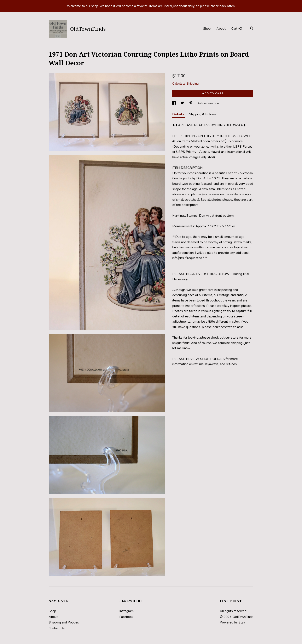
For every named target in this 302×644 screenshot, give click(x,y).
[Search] (252, 29)
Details (179, 114)
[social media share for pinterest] (191, 103)
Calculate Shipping (185, 84)
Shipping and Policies (64, 622)
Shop (207, 29)
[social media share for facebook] (174, 103)
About (221, 29)
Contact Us (57, 628)
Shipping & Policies (203, 114)
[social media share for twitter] (183, 103)
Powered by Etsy (232, 622)
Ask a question (208, 103)
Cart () (237, 29)
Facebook (126, 617)
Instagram (126, 611)
